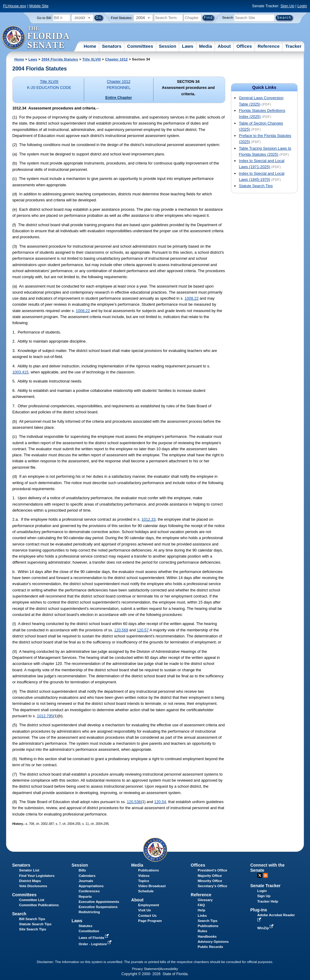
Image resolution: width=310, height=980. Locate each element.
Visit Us (144, 910)
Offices (244, 46)
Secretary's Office (212, 886)
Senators (112, 46)
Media (206, 46)
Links (202, 916)
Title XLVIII (92, 59)
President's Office (212, 870)
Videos (144, 876)
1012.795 (45, 716)
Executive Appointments (99, 902)
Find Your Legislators (37, 876)
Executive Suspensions (98, 907)
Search (228, 18)
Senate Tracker (265, 886)
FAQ (201, 905)
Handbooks (207, 936)
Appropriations (91, 886)
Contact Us (147, 916)
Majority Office (210, 876)
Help (201, 910)
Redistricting (89, 912)
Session (168, 46)
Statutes (86, 926)
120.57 (143, 630)
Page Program (150, 921)
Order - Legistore (96, 944)
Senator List (29, 870)
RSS (265, 875)
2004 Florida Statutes (60, 59)
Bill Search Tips (32, 919)
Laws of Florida (94, 938)
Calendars (87, 876)
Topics (143, 881)
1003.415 (20, 372)
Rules (202, 931)
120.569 (121, 630)
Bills (82, 870)
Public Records (210, 947)
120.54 (160, 802)
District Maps (30, 881)
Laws (188, 46)
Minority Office (210, 881)
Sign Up (287, 6)
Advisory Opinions (213, 942)
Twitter (260, 875)
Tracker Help (268, 901)
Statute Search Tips (256, 186)
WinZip (266, 928)
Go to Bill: (45, 18)
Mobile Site (39, 6)
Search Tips (208, 921)
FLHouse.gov (15, 6)
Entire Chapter (119, 98)
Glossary (205, 900)
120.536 (134, 802)
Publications (148, 870)
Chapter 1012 (116, 59)
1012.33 (149, 519)
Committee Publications (39, 905)
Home (90, 46)
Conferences (89, 891)
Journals (86, 881)
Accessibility (169, 969)
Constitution (89, 931)
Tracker (293, 46)
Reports (85, 897)
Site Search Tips (33, 929)
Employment (148, 905)
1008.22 (192, 298)
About (224, 46)
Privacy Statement (145, 969)
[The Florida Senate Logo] (36, 38)
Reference (269, 46)
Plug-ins (259, 910)
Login (302, 6)
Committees (140, 46)
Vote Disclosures (33, 886)
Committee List (32, 900)
